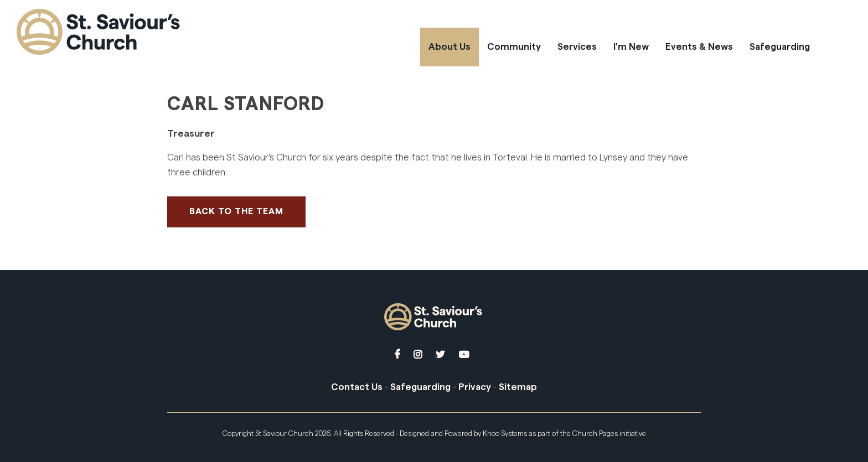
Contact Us (357, 387)
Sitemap (518, 387)
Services (577, 47)
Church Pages (595, 434)
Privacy (475, 387)
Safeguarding (780, 47)
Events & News (699, 47)
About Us (449, 47)
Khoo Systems (505, 434)
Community (514, 47)
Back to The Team (236, 211)
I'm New (631, 47)
